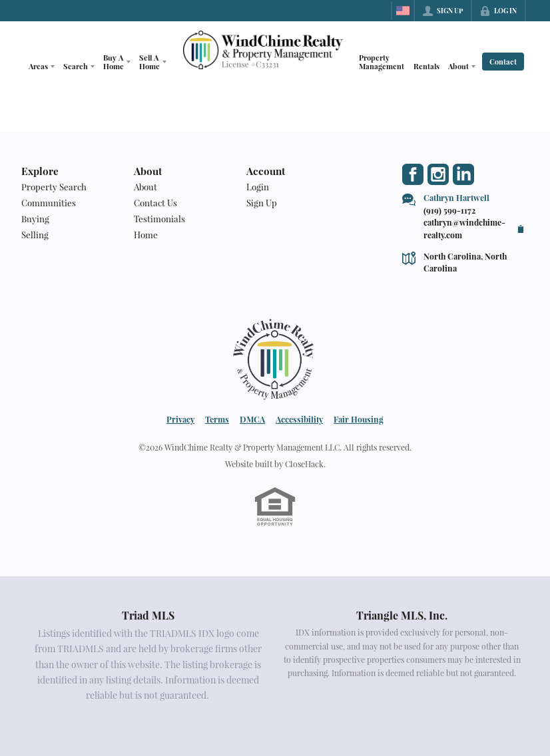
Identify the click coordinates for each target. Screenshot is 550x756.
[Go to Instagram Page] (438, 174)
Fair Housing (359, 419)
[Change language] (403, 11)
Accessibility (299, 419)
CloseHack (304, 464)
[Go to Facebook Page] (413, 174)
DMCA (252, 419)
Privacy (180, 419)
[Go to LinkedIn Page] (463, 174)
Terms (217, 419)
